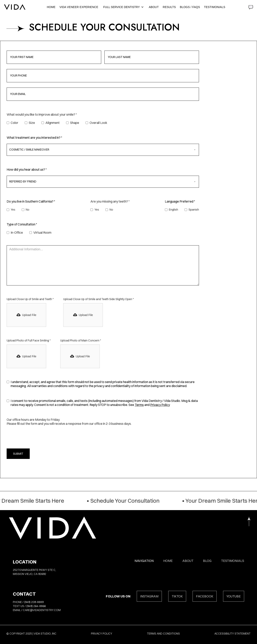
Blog (207, 561)
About (154, 7)
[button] (124, 7)
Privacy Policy (160, 405)
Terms (139, 405)
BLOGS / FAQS (190, 7)
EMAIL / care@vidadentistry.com (37, 610)
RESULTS (169, 7)
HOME (168, 561)
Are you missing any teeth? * (110, 201)
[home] (15, 7)
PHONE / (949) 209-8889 (28, 602)
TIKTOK (177, 596)
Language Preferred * (180, 201)
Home (51, 7)
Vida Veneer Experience (79, 7)
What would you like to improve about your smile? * (42, 114)
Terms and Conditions (163, 634)
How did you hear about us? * (27, 169)
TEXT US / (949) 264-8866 (29, 606)
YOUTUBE (234, 596)
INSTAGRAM (149, 596)
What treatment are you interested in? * (34, 138)
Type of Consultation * (22, 224)
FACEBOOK (205, 596)
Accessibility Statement (233, 634)
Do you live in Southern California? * (31, 201)
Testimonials (215, 7)
